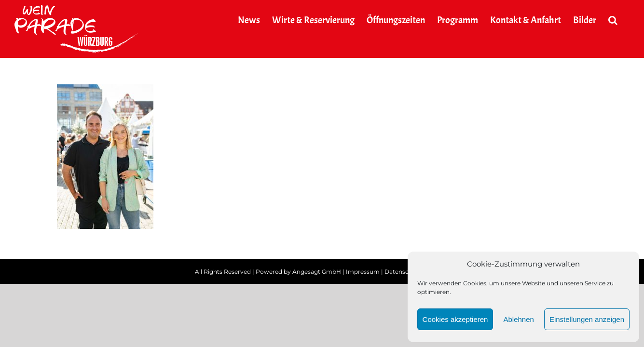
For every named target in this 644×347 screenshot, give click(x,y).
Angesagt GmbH (317, 272)
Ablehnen (518, 319)
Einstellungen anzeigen (587, 319)
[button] (625, 20)
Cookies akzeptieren (455, 319)
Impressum (363, 272)
